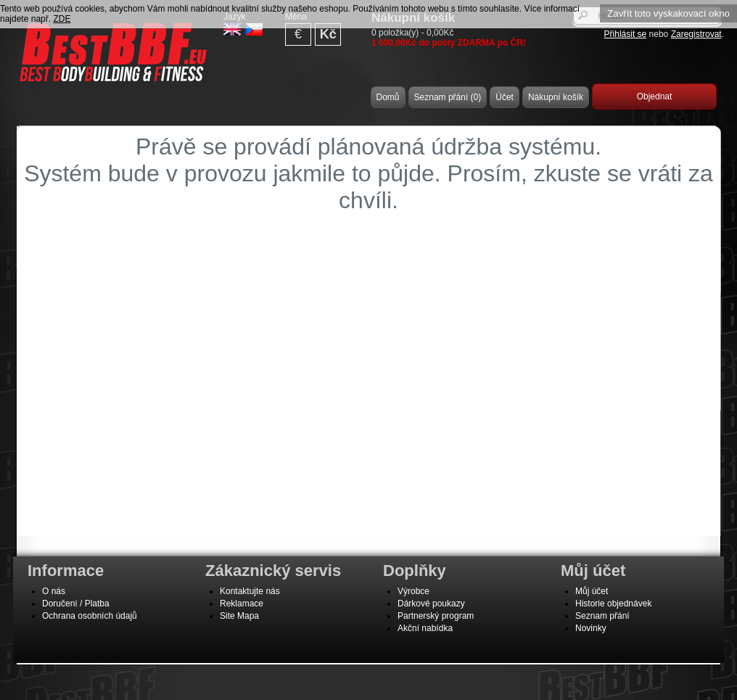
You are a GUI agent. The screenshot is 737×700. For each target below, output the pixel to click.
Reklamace (242, 604)
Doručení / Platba (76, 604)
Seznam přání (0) (448, 97)
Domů (388, 97)
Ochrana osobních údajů (90, 616)
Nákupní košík (556, 97)
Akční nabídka (425, 628)
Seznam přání (602, 616)
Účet (505, 97)
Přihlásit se (626, 34)
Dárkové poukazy (431, 604)
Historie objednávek (613, 604)
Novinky (591, 628)
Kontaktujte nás (250, 591)
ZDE (62, 19)
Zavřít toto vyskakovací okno (668, 13)
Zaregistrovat (696, 34)
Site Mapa (239, 616)
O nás (54, 591)
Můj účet (592, 591)
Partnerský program (436, 616)
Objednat (655, 96)
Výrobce (413, 591)
